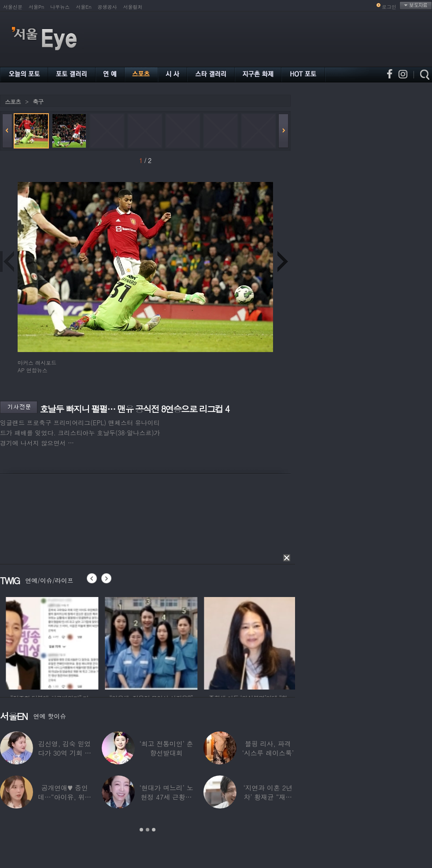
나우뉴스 (60, 7)
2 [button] (148, 830)
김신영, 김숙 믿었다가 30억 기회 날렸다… (65, 753)
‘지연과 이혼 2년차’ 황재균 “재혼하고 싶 (268, 797)
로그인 (389, 7)
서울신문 (13, 7)
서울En (83, 7)
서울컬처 (133, 7)
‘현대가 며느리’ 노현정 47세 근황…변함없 (166, 797)
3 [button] (154, 830)
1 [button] (141, 830)
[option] (83, 642)
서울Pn (36, 7)
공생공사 (107, 7)
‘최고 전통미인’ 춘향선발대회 (166, 748)
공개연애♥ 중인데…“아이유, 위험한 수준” (65, 797)
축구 (38, 102)
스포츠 (13, 102)
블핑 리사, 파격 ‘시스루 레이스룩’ (268, 748)
